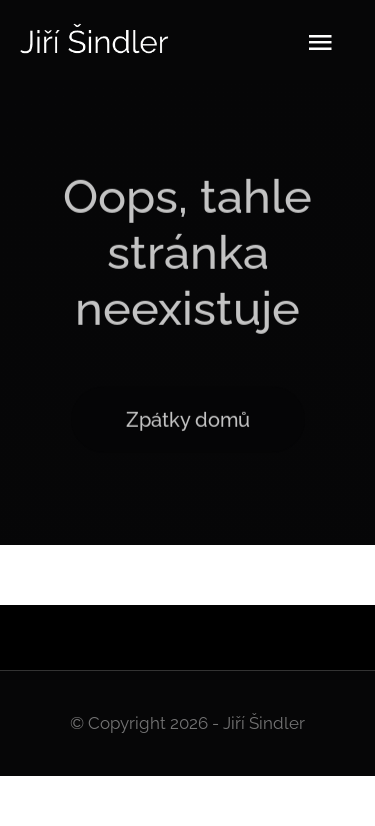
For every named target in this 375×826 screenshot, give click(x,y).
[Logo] (95, 30)
